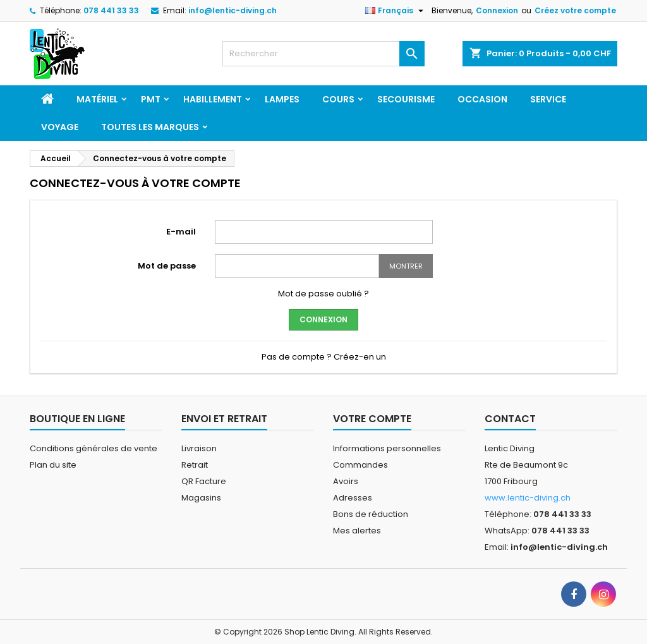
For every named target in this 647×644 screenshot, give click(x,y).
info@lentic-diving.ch (233, 10)
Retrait (195, 465)
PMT (151, 99)
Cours (338, 99)
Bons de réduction (371, 514)
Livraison (199, 448)
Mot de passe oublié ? (323, 294)
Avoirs (346, 481)
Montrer (406, 266)
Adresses (353, 498)
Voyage (60, 127)
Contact (510, 419)
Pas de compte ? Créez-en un (324, 357)
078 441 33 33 (111, 10)
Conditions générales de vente (94, 448)
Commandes (360, 465)
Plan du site (53, 465)
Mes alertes (357, 531)
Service (548, 99)
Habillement (213, 99)
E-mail (181, 232)
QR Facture (204, 481)
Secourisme (406, 99)
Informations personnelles (387, 448)
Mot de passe (167, 266)
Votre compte (372, 419)
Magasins (201, 498)
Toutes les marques (150, 127)
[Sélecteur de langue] (396, 11)
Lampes (282, 99)
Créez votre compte (575, 10)
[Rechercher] (323, 54)
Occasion (482, 99)
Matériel (97, 99)
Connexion (497, 10)
